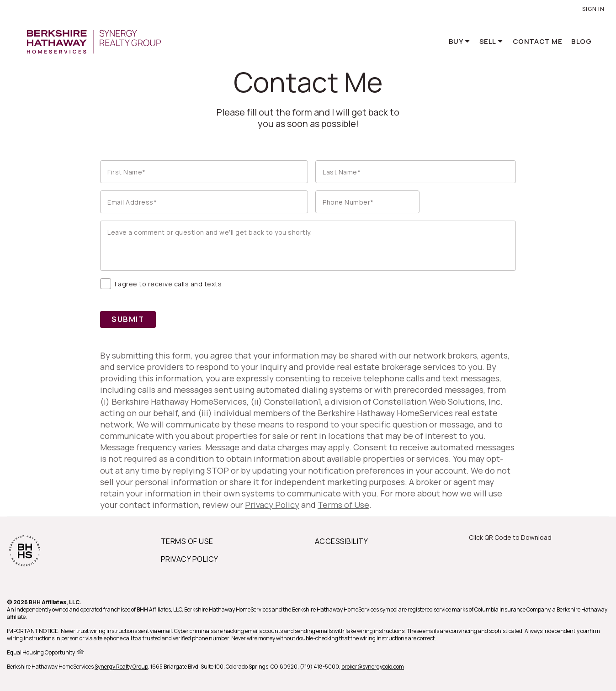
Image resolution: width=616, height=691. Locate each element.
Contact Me (538, 41)
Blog (581, 41)
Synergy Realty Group (121, 667)
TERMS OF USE (187, 541)
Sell (488, 41)
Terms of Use (343, 505)
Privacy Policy (272, 505)
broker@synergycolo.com (373, 667)
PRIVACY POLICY (190, 559)
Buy (457, 41)
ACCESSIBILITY (341, 541)
